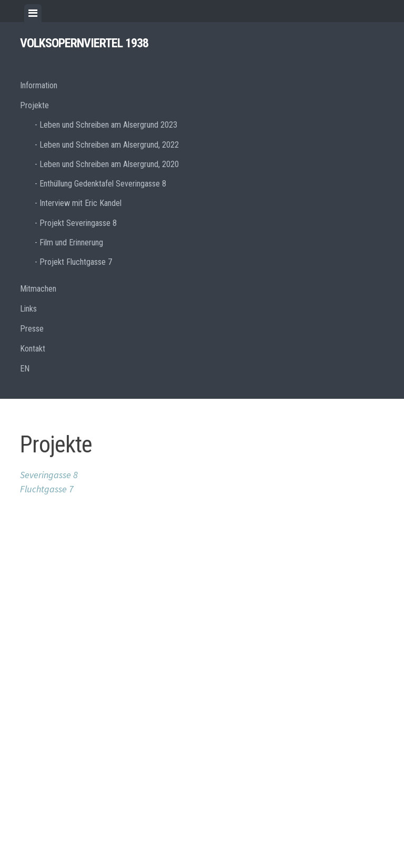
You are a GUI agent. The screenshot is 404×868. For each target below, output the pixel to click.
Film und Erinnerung (71, 242)
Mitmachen (38, 289)
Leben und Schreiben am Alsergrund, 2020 (109, 164)
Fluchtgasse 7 (47, 489)
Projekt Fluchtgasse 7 (76, 262)
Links (28, 309)
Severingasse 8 (49, 475)
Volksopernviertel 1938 (84, 43)
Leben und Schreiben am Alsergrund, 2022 (109, 145)
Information (39, 85)
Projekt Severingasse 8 (78, 223)
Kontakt (33, 349)
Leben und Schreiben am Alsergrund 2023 (108, 125)
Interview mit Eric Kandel (80, 203)
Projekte (34, 105)
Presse (32, 329)
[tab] (33, 13)
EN (25, 369)
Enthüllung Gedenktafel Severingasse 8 (103, 184)
